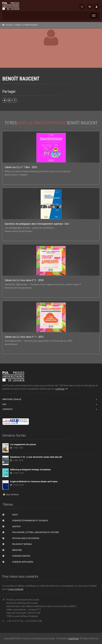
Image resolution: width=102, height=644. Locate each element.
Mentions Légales (12, 399)
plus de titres (10, 494)
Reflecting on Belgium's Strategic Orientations (31, 470)
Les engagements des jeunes (23, 444)
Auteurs (18, 25)
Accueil (9, 25)
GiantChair (74, 638)
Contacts (8, 409)
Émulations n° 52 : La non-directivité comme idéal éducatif (36, 457)
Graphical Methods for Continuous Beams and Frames (34, 482)
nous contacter (16, 589)
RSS (4, 404)
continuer (61, 389)
